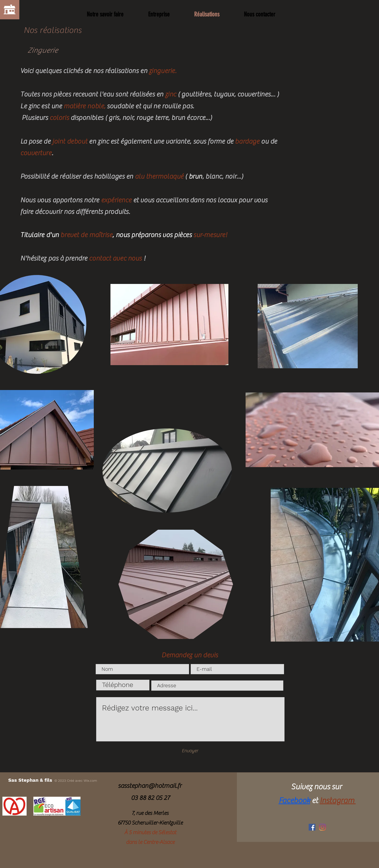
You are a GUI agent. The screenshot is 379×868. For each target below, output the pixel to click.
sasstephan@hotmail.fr (150, 786)
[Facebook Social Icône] (312, 827)
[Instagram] (322, 827)
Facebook (294, 801)
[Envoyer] (190, 751)
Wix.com (90, 781)
